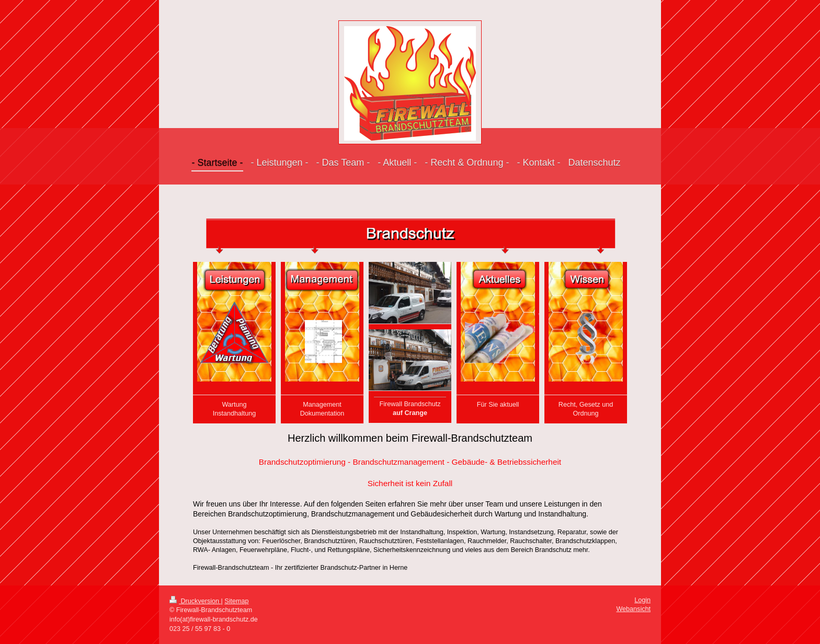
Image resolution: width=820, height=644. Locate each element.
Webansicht (633, 609)
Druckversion (195, 601)
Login (642, 600)
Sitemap (236, 601)
